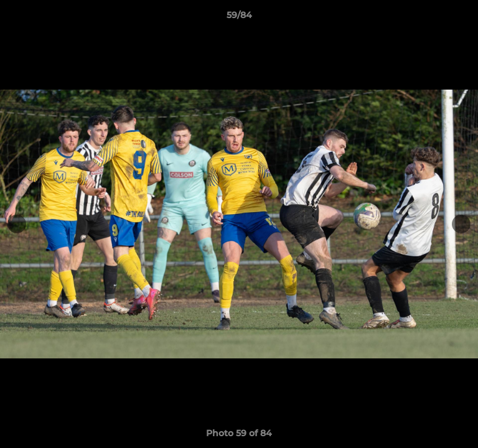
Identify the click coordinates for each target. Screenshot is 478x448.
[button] (463, 18)
